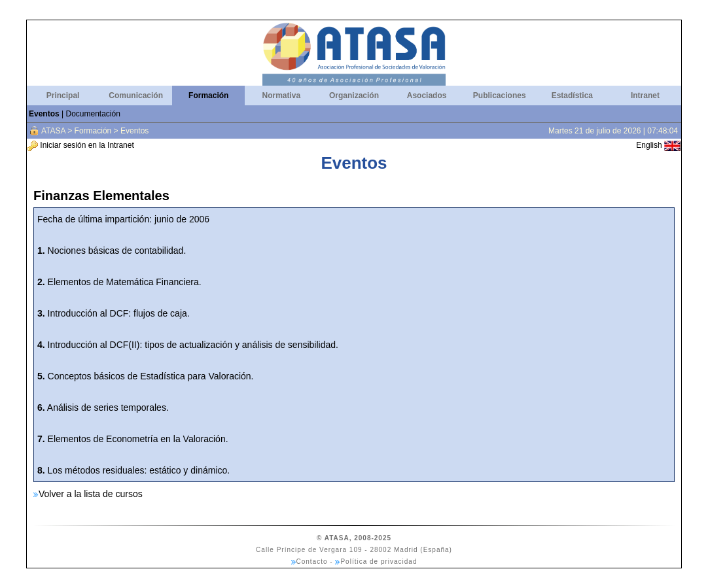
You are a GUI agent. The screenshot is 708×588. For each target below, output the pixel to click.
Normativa (282, 95)
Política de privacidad (379, 562)
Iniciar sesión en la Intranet (81, 145)
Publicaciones (500, 95)
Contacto (312, 562)
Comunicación (136, 95)
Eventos (44, 114)
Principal (63, 95)
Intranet (645, 95)
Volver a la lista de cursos (91, 494)
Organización (354, 95)
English (658, 145)
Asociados (427, 95)
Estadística (572, 95)
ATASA (53, 131)
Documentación (93, 114)
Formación (208, 95)
